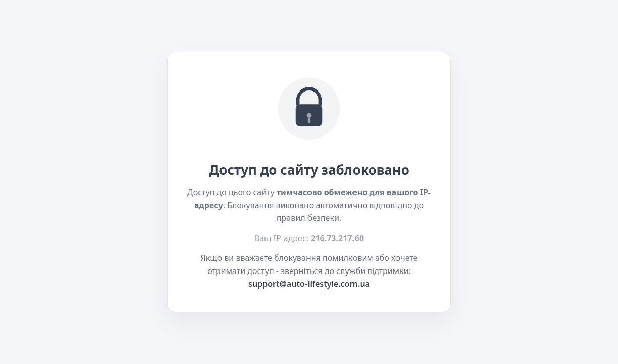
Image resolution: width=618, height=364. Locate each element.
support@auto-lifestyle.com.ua (309, 284)
